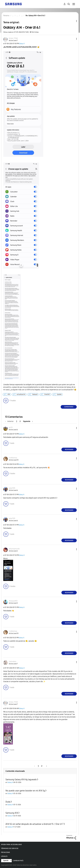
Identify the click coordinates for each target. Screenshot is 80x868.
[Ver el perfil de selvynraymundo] (14, 549)
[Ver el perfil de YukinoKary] (13, 662)
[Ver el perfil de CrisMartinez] (13, 458)
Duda (8, 802)
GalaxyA (35, 394)
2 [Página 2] (20, 421)
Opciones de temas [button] (73, 21)
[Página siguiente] (28, 421)
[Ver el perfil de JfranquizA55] (13, 601)
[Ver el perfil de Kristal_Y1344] (13, 38)
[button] (73, 39)
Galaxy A (22, 44)
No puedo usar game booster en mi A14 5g (25, 791)
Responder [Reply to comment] (69, 450)
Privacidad (5, 852)
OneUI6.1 (47, 394)
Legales (4, 856)
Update (59, 394)
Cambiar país (18, 861)
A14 (9, 394)
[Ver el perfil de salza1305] (12, 488)
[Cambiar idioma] (6, 861)
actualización (21, 394)
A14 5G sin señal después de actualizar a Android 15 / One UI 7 (34, 824)
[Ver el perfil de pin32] (11, 427)
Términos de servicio (10, 848)
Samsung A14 (12, 813)
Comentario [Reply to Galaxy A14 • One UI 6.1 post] (69, 407)
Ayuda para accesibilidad (11, 845)
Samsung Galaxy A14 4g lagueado (21, 779)
